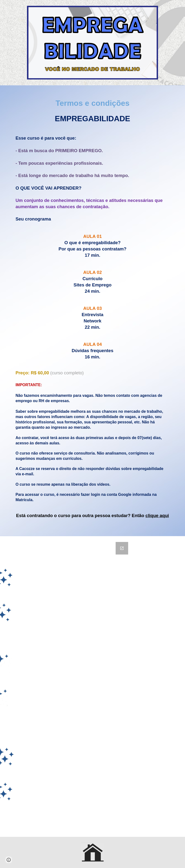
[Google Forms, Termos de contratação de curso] (92, 687)
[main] (92, 311)
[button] (9, 860)
